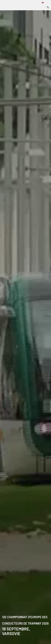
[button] (48, 7)
